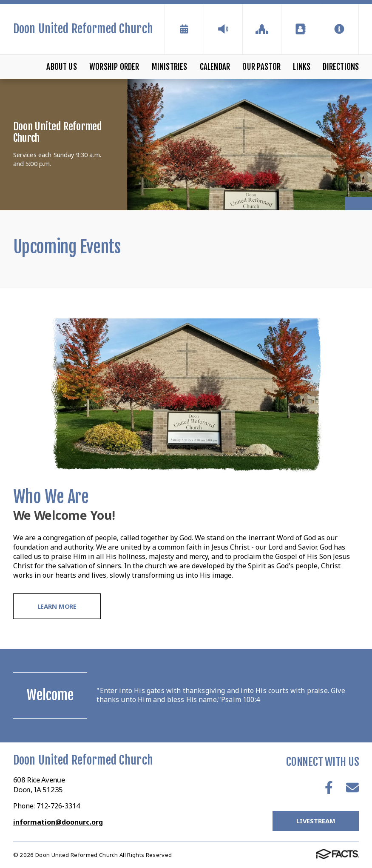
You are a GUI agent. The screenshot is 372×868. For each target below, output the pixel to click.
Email (352, 788)
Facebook (329, 788)
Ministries (170, 67)
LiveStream (316, 821)
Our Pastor (261, 67)
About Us (62, 67)
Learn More (57, 606)
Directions (341, 67)
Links (302, 67)
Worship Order (114, 67)
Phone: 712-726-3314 (47, 806)
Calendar (215, 67)
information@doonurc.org (58, 822)
